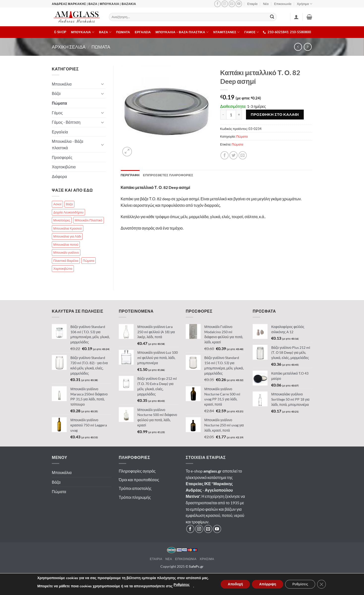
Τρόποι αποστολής (135, 488)
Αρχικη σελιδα (69, 47)
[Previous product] (308, 47)
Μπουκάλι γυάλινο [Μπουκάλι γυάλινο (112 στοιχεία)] (66, 252)
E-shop (60, 32)
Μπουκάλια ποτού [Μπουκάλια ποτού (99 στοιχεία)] (66, 244)
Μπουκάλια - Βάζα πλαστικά (68, 144)
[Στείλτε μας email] (232, 4)
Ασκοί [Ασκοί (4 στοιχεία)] (57, 204)
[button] (309, 17)
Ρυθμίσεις (180, 585)
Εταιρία (252, 4)
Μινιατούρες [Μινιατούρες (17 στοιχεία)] (62, 220)
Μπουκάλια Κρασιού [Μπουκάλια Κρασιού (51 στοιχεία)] (68, 228)
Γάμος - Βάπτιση (66, 122)
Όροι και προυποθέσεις (139, 480)
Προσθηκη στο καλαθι (275, 114)
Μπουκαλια (83, 32)
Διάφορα (59, 176)
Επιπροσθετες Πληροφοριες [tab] (168, 175)
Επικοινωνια (186, 559)
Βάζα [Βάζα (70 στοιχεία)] (69, 204)
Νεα (169, 559)
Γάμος (57, 113)
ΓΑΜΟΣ (252, 32)
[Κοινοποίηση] (225, 155)
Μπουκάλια (62, 84)
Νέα (266, 4)
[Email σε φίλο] (243, 155)
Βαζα (105, 32)
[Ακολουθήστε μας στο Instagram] (225, 4)
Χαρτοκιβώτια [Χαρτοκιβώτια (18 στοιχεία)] (63, 268)
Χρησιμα (207, 559)
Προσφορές (62, 157)
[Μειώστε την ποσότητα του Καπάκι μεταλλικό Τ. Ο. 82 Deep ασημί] (223, 115)
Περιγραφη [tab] (130, 175)
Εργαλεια (143, 32)
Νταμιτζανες (226, 32)
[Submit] (272, 17)
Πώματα (242, 136)
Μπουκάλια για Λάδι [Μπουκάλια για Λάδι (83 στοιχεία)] (67, 236)
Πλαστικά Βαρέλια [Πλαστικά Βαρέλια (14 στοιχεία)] (66, 261)
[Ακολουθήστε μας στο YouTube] (239, 4)
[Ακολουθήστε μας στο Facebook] (217, 4)
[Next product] (298, 47)
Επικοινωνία (283, 4)
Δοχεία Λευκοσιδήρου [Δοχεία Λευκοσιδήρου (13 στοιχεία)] (68, 212)
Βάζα (56, 93)
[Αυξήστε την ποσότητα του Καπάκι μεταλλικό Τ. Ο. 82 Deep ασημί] (239, 115)
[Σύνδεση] (296, 17)
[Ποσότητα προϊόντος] (231, 115)
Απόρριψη (268, 584)
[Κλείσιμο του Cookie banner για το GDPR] (323, 584)
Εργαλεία (60, 132)
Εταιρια (156, 559)
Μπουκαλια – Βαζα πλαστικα (182, 32)
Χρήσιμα (304, 4)
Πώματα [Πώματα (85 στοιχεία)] (89, 261)
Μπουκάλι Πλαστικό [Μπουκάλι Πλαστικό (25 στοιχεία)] (88, 220)
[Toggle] (103, 84)
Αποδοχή (234, 584)
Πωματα (123, 32)
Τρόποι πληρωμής (135, 497)
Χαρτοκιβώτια (64, 167)
